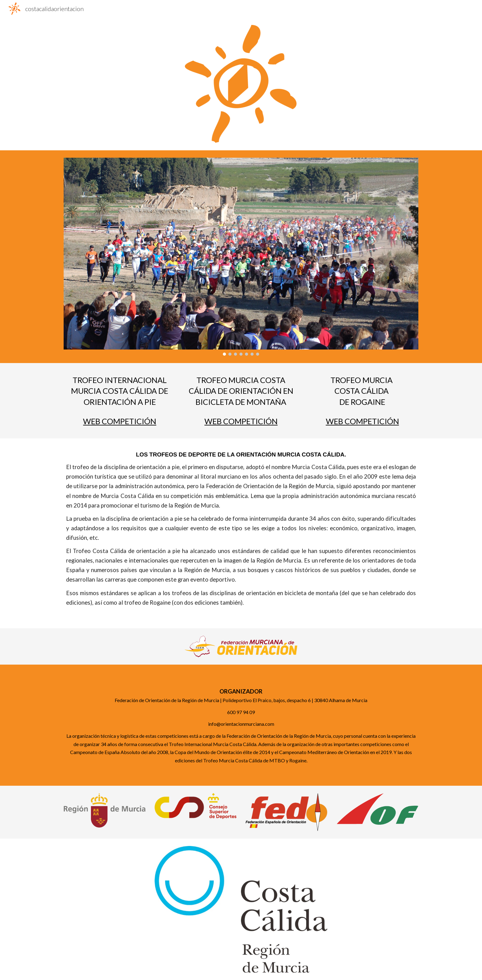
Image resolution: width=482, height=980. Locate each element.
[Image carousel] (241, 257)
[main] (120, 391)
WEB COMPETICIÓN (120, 421)
